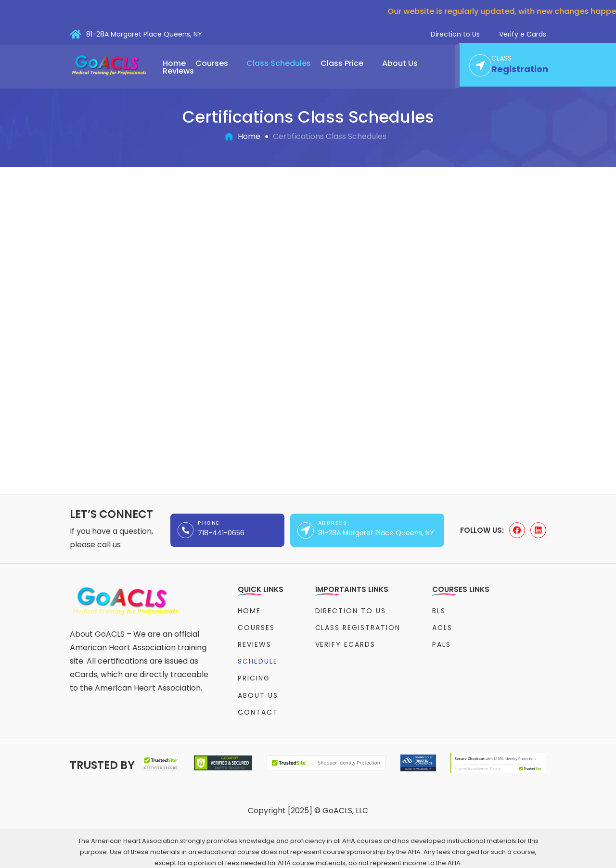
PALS (442, 642)
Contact (258, 705)
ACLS (442, 626)
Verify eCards (345, 642)
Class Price (346, 63)
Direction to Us (455, 34)
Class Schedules (279, 63)
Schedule (258, 657)
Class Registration (358, 626)
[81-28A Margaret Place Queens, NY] (76, 34)
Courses (216, 63)
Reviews (178, 71)
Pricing (254, 673)
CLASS (501, 58)
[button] (216, 63)
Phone (209, 523)
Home (174, 63)
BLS (439, 610)
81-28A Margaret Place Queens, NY (144, 34)
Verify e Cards (523, 34)
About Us (404, 63)
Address (333, 523)
